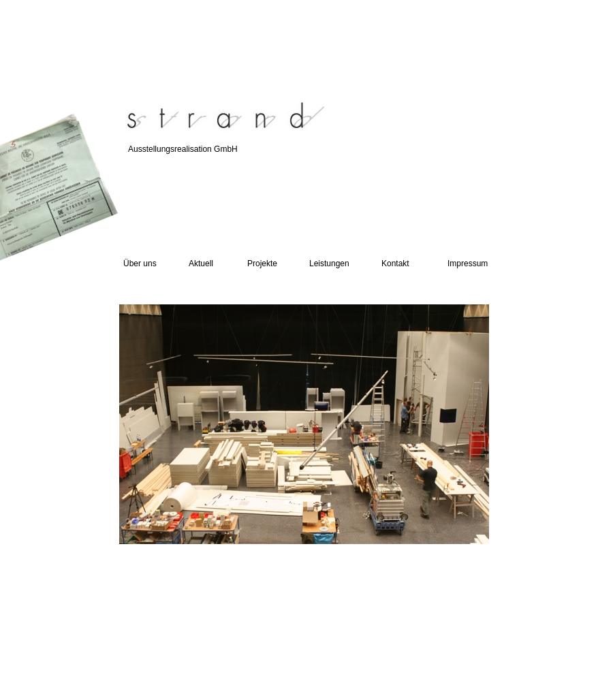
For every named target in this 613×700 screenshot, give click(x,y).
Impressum (468, 264)
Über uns (140, 264)
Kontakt (395, 264)
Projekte (262, 264)
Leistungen (329, 264)
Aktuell (201, 264)
